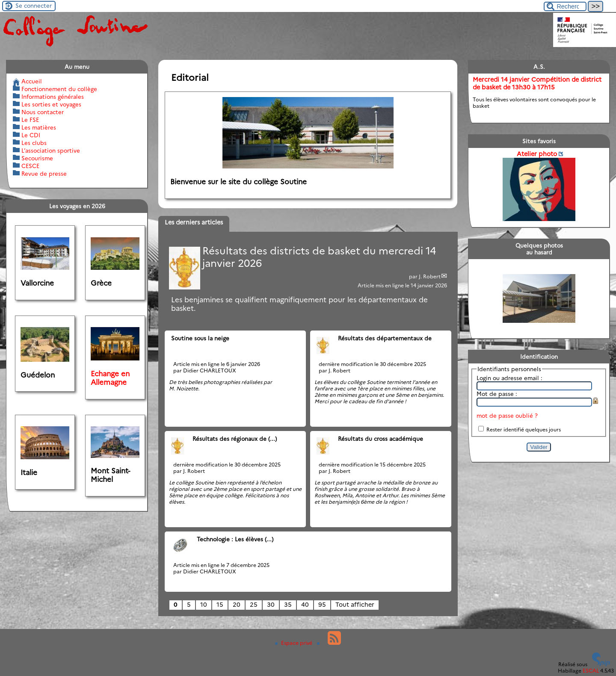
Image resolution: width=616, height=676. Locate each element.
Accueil (32, 81)
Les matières (39, 127)
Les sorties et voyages (51, 104)
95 (322, 605)
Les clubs (34, 143)
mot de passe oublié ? (507, 416)
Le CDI (31, 135)
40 (305, 605)
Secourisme (37, 158)
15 (220, 605)
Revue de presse (44, 174)
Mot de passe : (497, 394)
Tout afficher (355, 605)
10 (204, 605)
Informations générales (53, 97)
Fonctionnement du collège (59, 89)
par (414, 276)
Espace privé (294, 643)
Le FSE (30, 120)
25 (254, 605)
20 (237, 605)
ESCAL (591, 671)
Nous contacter (43, 112)
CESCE (30, 166)
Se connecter (34, 6)
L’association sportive (51, 151)
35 (288, 605)
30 (271, 605)
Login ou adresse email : (509, 378)
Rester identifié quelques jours (524, 430)
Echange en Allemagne (110, 378)
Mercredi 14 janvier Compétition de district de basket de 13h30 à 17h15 (537, 83)
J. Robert (430, 276)
